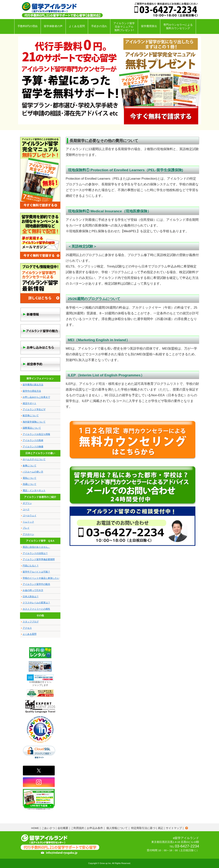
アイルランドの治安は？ (35, 553)
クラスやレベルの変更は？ (36, 603)
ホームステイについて (34, 459)
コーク (26, 509)
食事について (30, 466)
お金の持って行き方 (33, 590)
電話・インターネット (34, 490)
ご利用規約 (78, 828)
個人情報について (117, 828)
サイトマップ (174, 828)
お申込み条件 (95, 828)
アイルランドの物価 (33, 447)
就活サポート (30, 403)
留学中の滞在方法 (32, 391)
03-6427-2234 (187, 846)
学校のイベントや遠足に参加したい (41, 578)
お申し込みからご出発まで (36, 397)
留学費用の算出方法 (33, 385)
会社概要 (63, 828)
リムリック (28, 522)
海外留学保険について (34, 422)
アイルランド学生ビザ (34, 409)
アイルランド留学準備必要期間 (39, 559)
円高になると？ (31, 566)
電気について (30, 478)
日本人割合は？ (31, 597)
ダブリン (27, 503)
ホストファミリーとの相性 (36, 609)
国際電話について (32, 428)
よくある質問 (30, 634)
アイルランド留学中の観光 (36, 584)
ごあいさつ (48, 828)
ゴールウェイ (30, 516)
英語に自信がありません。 (36, 547)
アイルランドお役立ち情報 (36, 434)
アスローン (28, 534)
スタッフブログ (31, 622)
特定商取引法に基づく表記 (147, 828)
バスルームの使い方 (33, 472)
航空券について (31, 416)
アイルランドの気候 (33, 440)
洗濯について (30, 484)
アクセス (27, 628)
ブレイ (26, 528)
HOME (35, 828)
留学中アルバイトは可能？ (36, 572)
